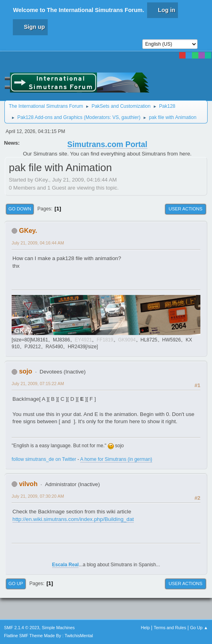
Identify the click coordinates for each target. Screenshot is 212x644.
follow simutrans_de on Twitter (44, 459)
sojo (25, 371)
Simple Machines (58, 628)
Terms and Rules (170, 628)
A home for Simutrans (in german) (116, 459)
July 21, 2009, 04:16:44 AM (38, 243)
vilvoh (28, 484)
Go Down (20, 209)
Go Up (16, 583)
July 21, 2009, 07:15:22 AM (38, 384)
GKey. (28, 231)
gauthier (130, 117)
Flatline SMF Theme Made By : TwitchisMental (48, 636)
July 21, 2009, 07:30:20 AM (38, 496)
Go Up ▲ (199, 628)
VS (115, 117)
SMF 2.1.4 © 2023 (22, 628)
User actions (186, 209)
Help (145, 628)
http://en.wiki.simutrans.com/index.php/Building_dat (73, 519)
